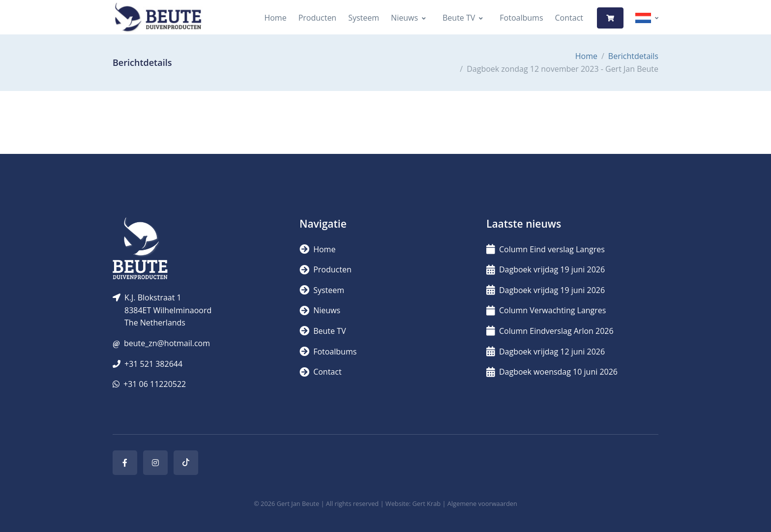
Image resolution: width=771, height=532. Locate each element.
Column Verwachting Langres (546, 310)
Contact (569, 18)
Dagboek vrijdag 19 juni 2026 (546, 269)
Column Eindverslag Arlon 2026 (550, 331)
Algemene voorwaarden (482, 503)
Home (275, 18)
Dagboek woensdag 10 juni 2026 (552, 372)
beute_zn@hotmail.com (167, 343)
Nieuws (404, 18)
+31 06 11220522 (155, 384)
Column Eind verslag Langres (546, 249)
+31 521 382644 (153, 364)
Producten (318, 18)
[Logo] (158, 18)
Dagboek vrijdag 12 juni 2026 (546, 352)
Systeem (364, 18)
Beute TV (459, 18)
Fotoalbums (521, 18)
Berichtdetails (633, 56)
